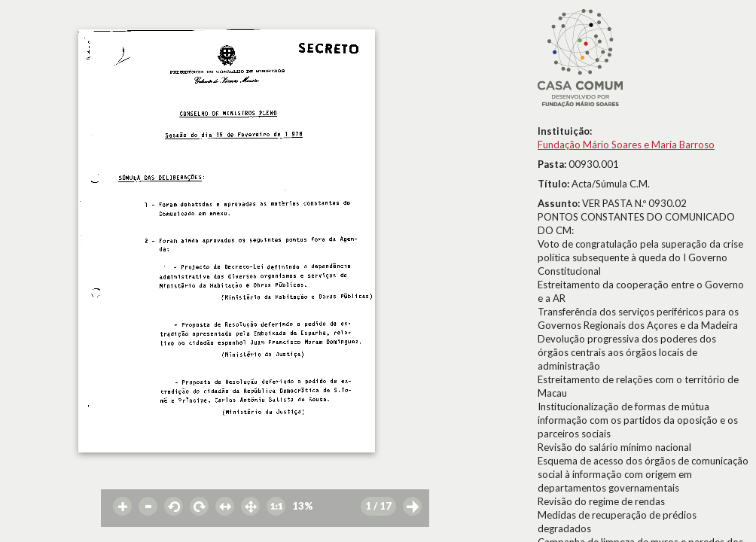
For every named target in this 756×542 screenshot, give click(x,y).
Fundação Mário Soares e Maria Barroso (626, 145)
